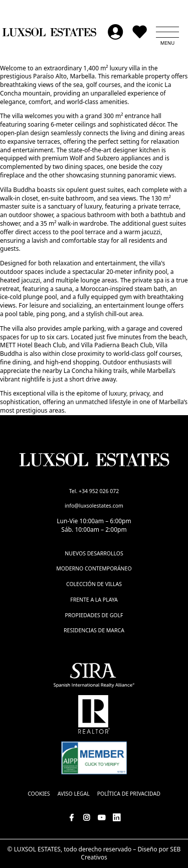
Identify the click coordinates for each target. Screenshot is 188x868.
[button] (167, 32)
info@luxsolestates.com (94, 506)
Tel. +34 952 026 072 (94, 491)
